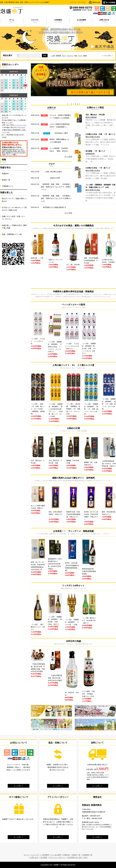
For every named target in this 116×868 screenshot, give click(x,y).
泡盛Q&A (5, 174)
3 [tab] (71, 104)
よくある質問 (56, 855)
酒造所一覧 (6, 180)
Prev (35, 244)
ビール (80, 56)
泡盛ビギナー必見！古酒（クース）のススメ (13, 218)
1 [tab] (67, 104)
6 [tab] (77, 104)
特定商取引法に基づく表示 (78, 858)
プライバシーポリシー (57, 858)
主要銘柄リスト (8, 186)
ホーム (26, 855)
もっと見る (68, 156)
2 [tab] (69, 104)
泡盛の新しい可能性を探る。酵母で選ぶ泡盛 (14, 227)
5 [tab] (75, 104)
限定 (76, 56)
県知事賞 (58, 56)
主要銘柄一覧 (87, 855)
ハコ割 (53, 56)
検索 (45, 55)
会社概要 (44, 858)
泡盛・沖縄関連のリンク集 (12, 234)
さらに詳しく (109, 56)
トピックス (35, 855)
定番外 (85, 56)
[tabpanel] (73, 80)
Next (112, 244)
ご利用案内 (45, 855)
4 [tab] (73, 104)
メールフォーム (20, 125)
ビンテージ (70, 56)
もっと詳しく (19, 786)
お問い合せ (34, 858)
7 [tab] (79, 104)
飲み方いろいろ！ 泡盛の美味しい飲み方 (15, 200)
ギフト (64, 56)
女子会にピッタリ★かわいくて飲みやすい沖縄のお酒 (14, 209)
